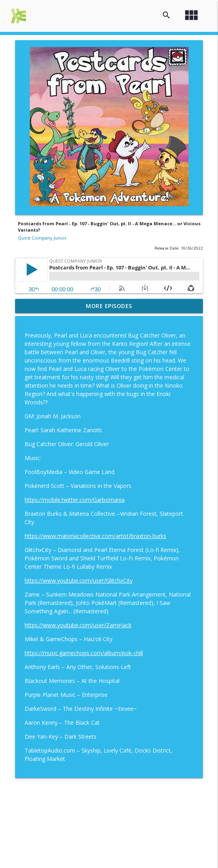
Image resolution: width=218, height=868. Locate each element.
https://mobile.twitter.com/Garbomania (75, 500)
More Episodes (109, 306)
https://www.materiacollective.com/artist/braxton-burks (95, 536)
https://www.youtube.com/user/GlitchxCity (79, 580)
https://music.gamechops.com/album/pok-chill (84, 653)
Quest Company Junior (42, 238)
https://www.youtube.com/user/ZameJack (78, 625)
